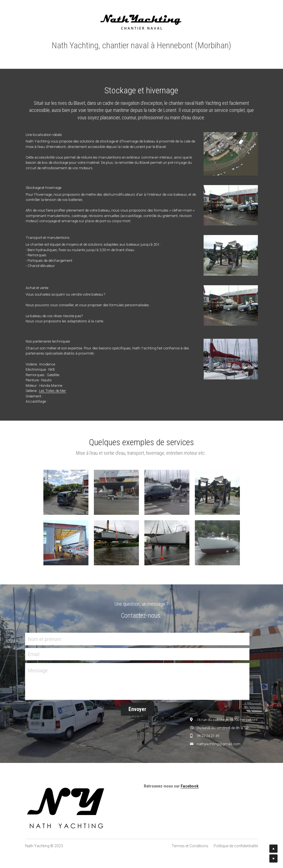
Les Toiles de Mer (53, 391)
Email (34, 654)
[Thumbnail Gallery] (66, 492)
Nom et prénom (44, 639)
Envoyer (137, 709)
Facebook (190, 786)
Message (38, 671)
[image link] (141, 21)
